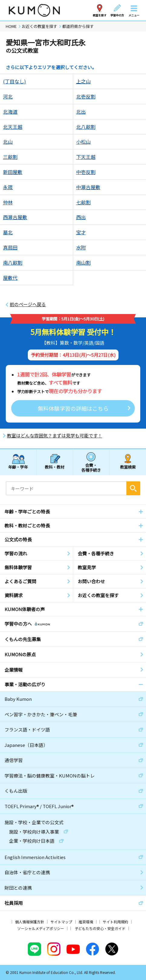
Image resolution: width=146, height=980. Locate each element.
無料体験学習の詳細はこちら (73, 408)
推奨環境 (86, 922)
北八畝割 (86, 127)
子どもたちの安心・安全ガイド (100, 928)
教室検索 (128, 467)
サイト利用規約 (115, 922)
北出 (81, 112)
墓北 (8, 232)
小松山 (83, 142)
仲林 (8, 202)
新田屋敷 (13, 172)
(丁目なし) (15, 81)
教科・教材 (55, 467)
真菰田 (10, 247)
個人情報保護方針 (30, 922)
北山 (8, 142)
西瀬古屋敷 (15, 217)
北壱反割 (86, 96)
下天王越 (86, 157)
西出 (81, 217)
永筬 (8, 187)
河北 (8, 96)
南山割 (83, 263)
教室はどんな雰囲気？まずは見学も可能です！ (55, 436)
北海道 (10, 112)
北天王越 (13, 127)
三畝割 (10, 157)
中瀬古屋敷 (88, 187)
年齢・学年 (18, 467)
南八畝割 (13, 263)
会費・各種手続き (91, 467)
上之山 (83, 81)
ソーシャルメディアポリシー (41, 928)
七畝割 (83, 202)
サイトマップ (61, 922)
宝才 (81, 232)
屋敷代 (10, 278)
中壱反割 (86, 172)
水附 (81, 247)
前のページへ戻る (28, 304)
